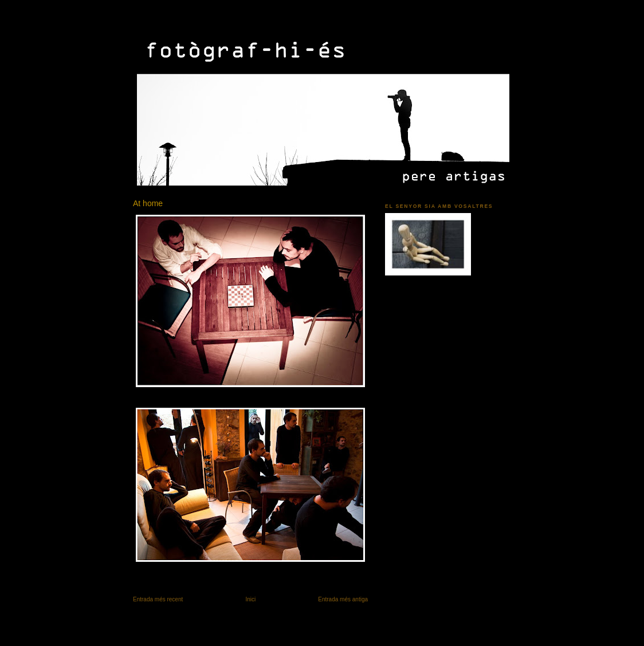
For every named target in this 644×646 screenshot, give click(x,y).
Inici (250, 599)
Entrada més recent (158, 599)
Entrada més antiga (343, 599)
